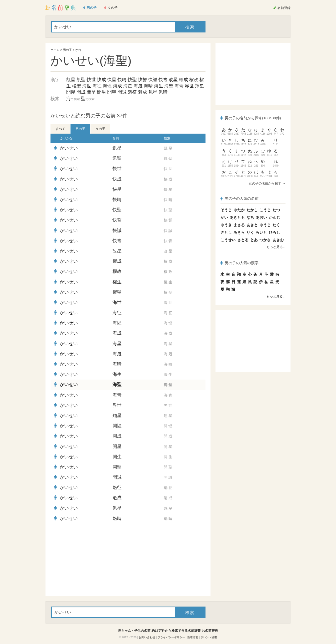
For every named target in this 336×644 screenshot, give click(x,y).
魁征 (132, 92)
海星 (128, 86)
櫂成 (183, 80)
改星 (173, 80)
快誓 (142, 80)
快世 (91, 80)
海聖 (169, 86)
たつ (276, 210)
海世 (87, 86)
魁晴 (163, 92)
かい (224, 217)
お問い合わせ (147, 637)
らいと (261, 232)
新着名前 (193, 637)
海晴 (148, 86)
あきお (278, 240)
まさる (239, 225)
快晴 (122, 80)
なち (250, 217)
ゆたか (239, 210)
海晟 (138, 86)
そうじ (226, 210)
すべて (60, 129)
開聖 (112, 92)
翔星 (199, 86)
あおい (261, 217)
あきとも (237, 217)
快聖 (132, 80)
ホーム (55, 50)
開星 (91, 92)
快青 (163, 80)
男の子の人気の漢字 (239, 263)
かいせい (69, 148)
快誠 (153, 80)
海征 (97, 86)
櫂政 (194, 80)
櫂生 (117, 282)
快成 (101, 80)
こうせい (228, 240)
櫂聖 (76, 86)
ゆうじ (265, 225)
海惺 (107, 86)
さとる (243, 240)
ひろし (274, 232)
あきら (239, 232)
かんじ (274, 217)
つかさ (265, 240)
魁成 (142, 92)
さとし (226, 232)
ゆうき (226, 225)
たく (276, 225)
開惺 (71, 92)
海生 (158, 86)
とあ (254, 240)
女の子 (100, 129)
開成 (81, 92)
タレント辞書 (209, 637)
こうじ (265, 210)
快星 (112, 80)
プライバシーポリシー (171, 637)
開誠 (122, 92)
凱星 (71, 80)
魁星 (153, 92)
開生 (101, 92)
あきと (252, 225)
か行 (78, 50)
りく (250, 232)
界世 (189, 86)
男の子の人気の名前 (239, 198)
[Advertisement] (88, 560)
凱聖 (81, 80)
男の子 (67, 50)
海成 (117, 86)
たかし (252, 210)
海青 (179, 86)
